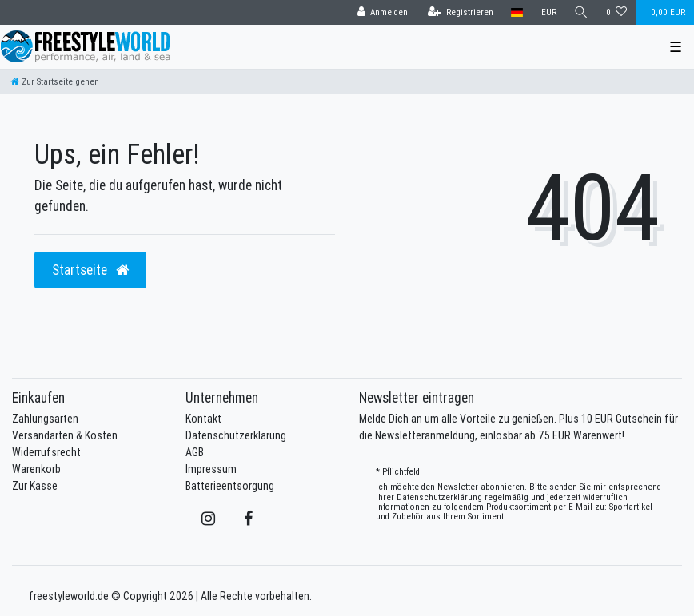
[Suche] (581, 12)
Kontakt (203, 419)
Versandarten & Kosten (65, 435)
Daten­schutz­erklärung (439, 497)
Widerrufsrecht (46, 452)
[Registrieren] (461, 12)
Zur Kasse (35, 486)
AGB (195, 452)
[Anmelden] (382, 12)
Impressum (211, 469)
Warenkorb (36, 469)
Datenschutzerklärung (236, 435)
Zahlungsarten (45, 419)
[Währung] (548, 12)
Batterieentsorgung (230, 486)
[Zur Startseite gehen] (55, 81)
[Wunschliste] (617, 12)
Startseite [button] (90, 270)
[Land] (517, 12)
